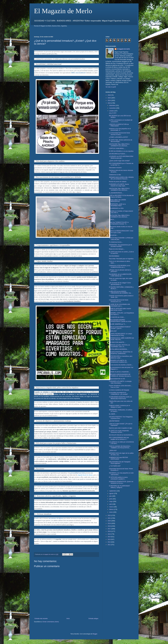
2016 (109, 531)
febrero (112, 509)
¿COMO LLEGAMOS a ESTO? (118, 137)
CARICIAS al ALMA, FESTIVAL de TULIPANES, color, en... (119, 346)
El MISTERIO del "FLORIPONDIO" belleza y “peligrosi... (119, 487)
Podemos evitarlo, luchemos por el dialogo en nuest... (119, 406)
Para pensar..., (113, 235)
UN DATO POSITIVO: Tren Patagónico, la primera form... (121, 418)
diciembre (112, 105)
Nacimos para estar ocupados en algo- (121, 428)
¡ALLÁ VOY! (113, 113)
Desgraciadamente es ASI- (117, 379)
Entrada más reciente (41, 619)
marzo (111, 507)
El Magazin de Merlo (63, 11)
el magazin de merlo (123, 49)
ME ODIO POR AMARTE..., (117, 342)
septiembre (113, 491)
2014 (109, 537)
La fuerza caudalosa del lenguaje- (119, 390)
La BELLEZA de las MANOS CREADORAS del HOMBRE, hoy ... (121, 292)
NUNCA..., (112, 220)
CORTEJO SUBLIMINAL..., (117, 148)
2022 (109, 515)
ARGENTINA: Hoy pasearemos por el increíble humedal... (120, 246)
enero (111, 512)
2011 (109, 545)
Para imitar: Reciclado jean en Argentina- (121, 259)
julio (111, 496)
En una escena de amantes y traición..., (121, 365)
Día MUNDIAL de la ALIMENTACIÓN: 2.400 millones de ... (120, 275)
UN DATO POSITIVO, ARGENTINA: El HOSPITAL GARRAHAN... (121, 353)
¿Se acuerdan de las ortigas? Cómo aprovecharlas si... (120, 284)
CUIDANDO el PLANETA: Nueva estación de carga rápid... (119, 185)
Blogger (95, 634)
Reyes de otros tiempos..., (117, 249)
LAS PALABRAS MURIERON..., (119, 349)
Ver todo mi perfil (111, 87)
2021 (109, 518)
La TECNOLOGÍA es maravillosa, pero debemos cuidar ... (121, 357)
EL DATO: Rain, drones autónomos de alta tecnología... (121, 141)
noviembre (113, 108)
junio (111, 499)
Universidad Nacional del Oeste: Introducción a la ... (119, 301)
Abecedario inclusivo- (115, 168)
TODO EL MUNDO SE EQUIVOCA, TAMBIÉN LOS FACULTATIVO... (120, 447)
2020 (109, 521)
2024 (109, 100)
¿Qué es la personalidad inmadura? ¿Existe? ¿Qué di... (120, 328)
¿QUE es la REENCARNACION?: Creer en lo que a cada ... (121, 232)
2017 (109, 529)
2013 (109, 539)
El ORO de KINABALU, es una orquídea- (121, 151)
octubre (112, 111)
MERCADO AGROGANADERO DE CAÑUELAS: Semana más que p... (120, 375)
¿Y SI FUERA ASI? (115, 466)
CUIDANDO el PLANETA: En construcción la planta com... (118, 361)
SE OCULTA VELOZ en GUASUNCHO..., (121, 435)
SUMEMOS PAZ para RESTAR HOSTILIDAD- (118, 458)
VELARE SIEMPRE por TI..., (118, 324)
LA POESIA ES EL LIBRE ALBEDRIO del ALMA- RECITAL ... (121, 339)
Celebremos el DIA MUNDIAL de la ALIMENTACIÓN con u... (119, 266)
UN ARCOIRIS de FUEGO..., (118, 154)
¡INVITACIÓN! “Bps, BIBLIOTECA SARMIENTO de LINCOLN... (119, 145)
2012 (109, 542)
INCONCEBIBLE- (114, 256)
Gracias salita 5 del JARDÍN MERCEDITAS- (117, 201)
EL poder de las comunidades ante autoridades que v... (119, 305)
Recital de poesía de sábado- (118, 182)
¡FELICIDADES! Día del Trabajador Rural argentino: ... (120, 463)
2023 (109, 103)
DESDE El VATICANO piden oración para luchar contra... (120, 309)
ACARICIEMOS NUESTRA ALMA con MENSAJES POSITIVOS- (120, 398)
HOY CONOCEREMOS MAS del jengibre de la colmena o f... (119, 438)
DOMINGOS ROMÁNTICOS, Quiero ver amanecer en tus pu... (121, 482)
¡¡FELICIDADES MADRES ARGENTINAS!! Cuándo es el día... (121, 321)
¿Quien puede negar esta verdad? (119, 161)
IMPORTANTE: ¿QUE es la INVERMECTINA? (117, 205)
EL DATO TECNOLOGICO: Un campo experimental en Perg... (120, 335)
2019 (109, 523)
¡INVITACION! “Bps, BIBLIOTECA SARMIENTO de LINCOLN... (119, 189)
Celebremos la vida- (115, 175)
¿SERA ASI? (113, 331)
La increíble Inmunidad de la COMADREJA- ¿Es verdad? (118, 393)
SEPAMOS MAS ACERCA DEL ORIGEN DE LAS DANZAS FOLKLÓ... (121, 178)
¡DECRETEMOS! (114, 421)
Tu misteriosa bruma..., (116, 242)
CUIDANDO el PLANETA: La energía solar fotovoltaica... (120, 382)
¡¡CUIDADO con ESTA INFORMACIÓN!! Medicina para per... (121, 157)
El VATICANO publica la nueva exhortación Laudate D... (118, 478)
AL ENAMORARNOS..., (116, 193)
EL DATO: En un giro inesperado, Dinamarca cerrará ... (119, 431)
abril (111, 504)
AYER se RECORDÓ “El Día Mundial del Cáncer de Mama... (121, 196)
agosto (111, 494)
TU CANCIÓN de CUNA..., (117, 317)
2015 (109, 534)
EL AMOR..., (113, 414)
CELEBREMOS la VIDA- (116, 208)
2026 (109, 95)
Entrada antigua (93, 619)
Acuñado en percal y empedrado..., (120, 372)
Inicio (68, 619)
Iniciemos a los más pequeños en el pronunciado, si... (120, 129)
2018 (109, 526)
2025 (109, 98)
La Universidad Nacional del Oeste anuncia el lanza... (119, 134)
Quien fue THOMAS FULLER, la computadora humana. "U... (119, 223)
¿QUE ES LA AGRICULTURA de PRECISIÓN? (119, 125)
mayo (111, 501)
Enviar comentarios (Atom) (51, 622)
